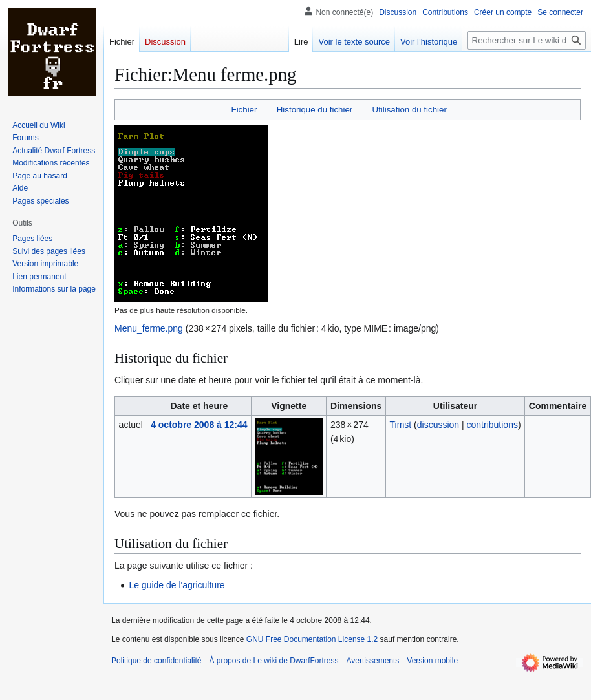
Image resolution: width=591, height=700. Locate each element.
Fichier (244, 110)
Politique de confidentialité (156, 661)
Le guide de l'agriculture (177, 585)
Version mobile (432, 661)
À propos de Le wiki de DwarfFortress (274, 661)
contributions (492, 425)
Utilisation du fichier (410, 110)
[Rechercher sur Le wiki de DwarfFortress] (527, 40)
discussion (438, 425)
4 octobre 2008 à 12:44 (199, 425)
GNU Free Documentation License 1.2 (312, 639)
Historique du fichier (315, 110)
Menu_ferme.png (149, 328)
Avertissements (373, 661)
